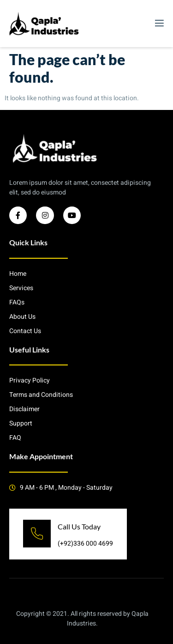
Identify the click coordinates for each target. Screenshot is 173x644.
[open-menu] (159, 23)
